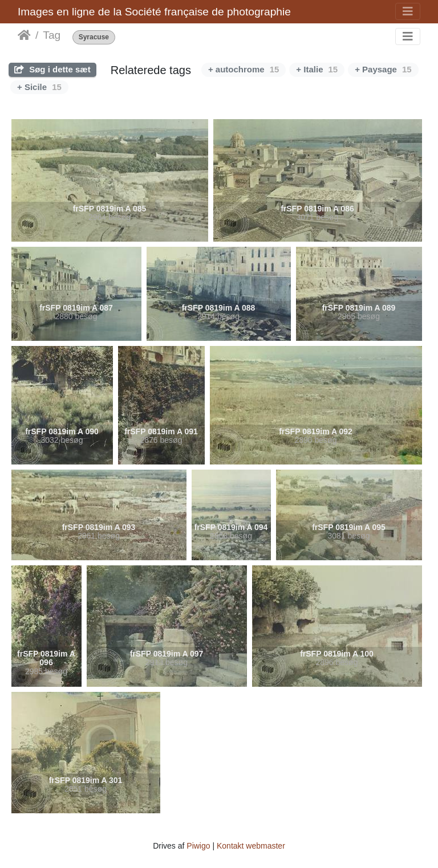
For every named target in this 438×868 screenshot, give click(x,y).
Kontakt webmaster (251, 846)
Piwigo (198, 846)
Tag (52, 35)
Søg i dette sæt (52, 69)
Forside (24, 35)
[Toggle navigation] (408, 11)
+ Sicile (39, 87)
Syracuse (94, 37)
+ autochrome (244, 69)
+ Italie (317, 69)
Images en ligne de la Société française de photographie (154, 12)
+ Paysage (383, 69)
